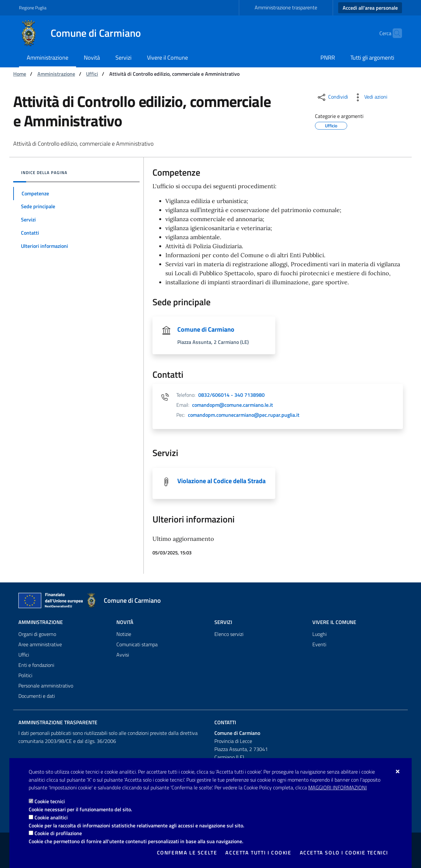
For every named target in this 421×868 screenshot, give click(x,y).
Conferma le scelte (187, 853)
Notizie (124, 634)
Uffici (92, 74)
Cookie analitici (51, 817)
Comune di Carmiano (206, 329)
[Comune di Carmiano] (84, 33)
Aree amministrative (40, 644)
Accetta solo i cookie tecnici (344, 853)
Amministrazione (56, 74)
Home (20, 74)
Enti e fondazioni (36, 665)
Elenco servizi (229, 634)
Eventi (319, 644)
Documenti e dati (37, 696)
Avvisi (123, 655)
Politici (25, 675)
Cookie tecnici (50, 801)
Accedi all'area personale (370, 8)
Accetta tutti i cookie (258, 853)
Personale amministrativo (46, 686)
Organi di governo (37, 634)
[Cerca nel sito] (394, 33)
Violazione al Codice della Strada (221, 481)
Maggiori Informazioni (338, 787)
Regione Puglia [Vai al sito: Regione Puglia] (33, 8)
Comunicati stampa (137, 644)
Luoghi (319, 634)
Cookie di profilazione (58, 833)
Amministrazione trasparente (286, 7)
